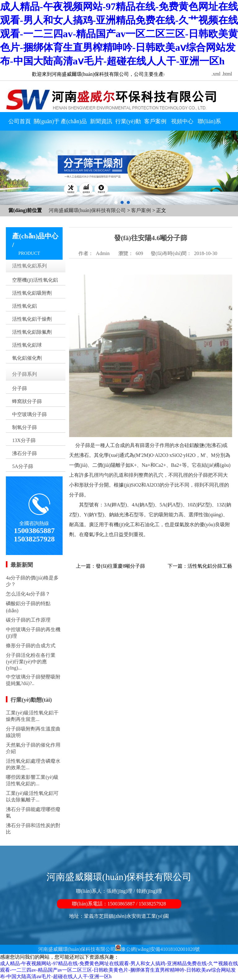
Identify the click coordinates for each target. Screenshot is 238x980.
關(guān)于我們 (47, 123)
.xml (216, 74)
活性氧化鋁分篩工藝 (210, 566)
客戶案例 (155, 121)
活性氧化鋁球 (27, 345)
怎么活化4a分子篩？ (28, 594)
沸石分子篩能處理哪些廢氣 (33, 813)
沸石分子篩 (24, 453)
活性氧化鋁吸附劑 (32, 293)
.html (227, 74)
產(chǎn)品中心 (74, 123)
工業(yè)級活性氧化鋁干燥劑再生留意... (32, 716)
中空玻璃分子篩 (29, 414)
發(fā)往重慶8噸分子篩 (120, 566)
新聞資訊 (101, 121)
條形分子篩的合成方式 (31, 646)
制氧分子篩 (24, 427)
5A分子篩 (23, 466)
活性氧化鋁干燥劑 (32, 319)
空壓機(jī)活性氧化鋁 (35, 280)
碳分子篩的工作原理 (28, 620)
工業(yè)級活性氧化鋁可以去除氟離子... (32, 796)
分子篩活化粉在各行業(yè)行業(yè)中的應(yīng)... (31, 661)
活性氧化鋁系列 (29, 266)
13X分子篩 (24, 440)
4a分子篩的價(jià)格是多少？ (32, 581)
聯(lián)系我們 (209, 123)
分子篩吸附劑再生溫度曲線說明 (33, 732)
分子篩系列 (24, 374)
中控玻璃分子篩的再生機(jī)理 (33, 633)
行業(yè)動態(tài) (128, 123)
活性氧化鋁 (24, 306)
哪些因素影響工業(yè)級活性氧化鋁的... (32, 780)
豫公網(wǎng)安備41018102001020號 (160, 949)
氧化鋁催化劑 (27, 358)
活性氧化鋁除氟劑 (32, 332)
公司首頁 (20, 121)
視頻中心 (182, 121)
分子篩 (20, 388)
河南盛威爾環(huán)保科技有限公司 (87, 210)
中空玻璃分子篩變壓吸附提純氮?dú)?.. (33, 680)
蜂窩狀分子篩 (27, 401)
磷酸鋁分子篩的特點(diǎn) (28, 607)
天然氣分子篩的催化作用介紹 (33, 748)
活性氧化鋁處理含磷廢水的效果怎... (33, 764)
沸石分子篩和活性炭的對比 (33, 829)
